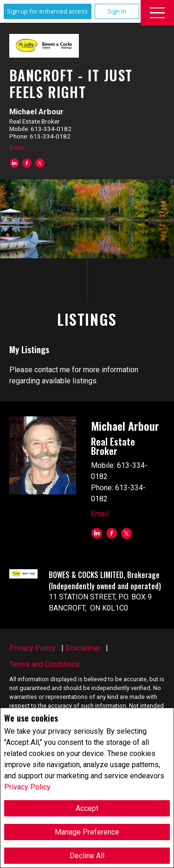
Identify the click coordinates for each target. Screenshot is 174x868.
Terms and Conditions (45, 664)
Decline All (87, 856)
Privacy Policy (27, 787)
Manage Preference (87, 832)
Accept (87, 808)
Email (16, 147)
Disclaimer (83, 648)
